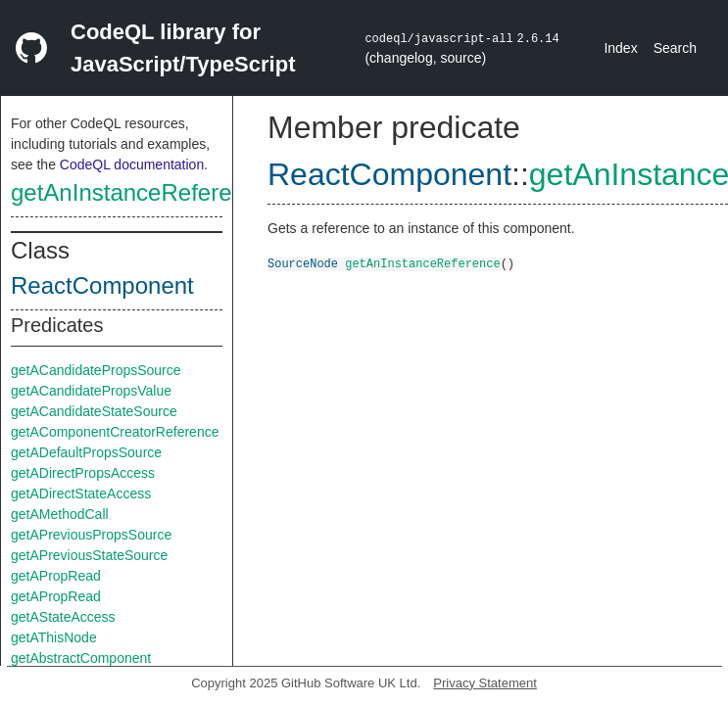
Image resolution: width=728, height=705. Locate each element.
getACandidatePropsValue (91, 391)
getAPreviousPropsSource (91, 535)
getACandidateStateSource (94, 411)
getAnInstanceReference (140, 192)
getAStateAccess (63, 617)
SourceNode (303, 263)
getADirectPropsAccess (83, 473)
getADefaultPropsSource (86, 452)
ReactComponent (102, 285)
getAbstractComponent (81, 658)
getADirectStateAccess (81, 493)
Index (620, 48)
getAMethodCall (60, 514)
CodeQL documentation (132, 164)
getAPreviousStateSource (89, 555)
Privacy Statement (485, 683)
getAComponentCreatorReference (115, 432)
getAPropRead (56, 576)
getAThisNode (54, 637)
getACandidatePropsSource (96, 370)
